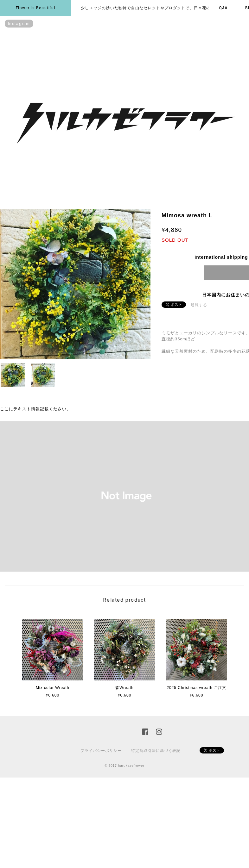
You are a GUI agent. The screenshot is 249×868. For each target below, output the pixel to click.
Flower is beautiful (36, 8)
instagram (19, 24)
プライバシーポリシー (101, 751)
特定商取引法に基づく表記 (156, 751)
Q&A (223, 8)
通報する (199, 305)
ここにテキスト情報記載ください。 (35, 409)
